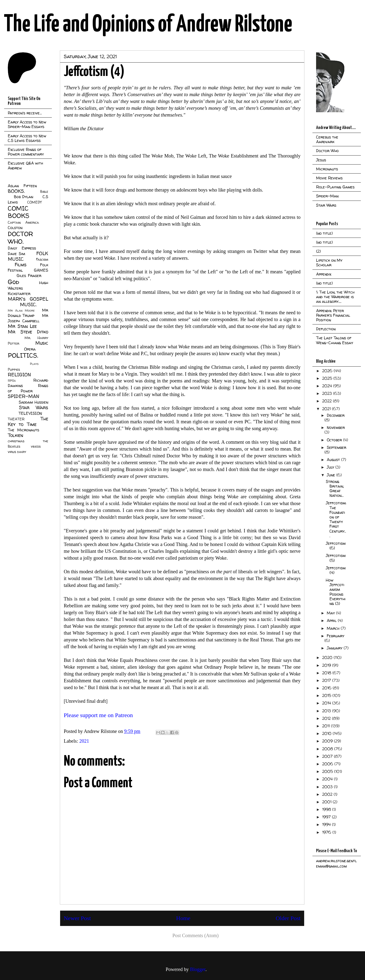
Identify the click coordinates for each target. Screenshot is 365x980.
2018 (327, 673)
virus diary (17, 452)
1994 (327, 824)
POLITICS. (23, 355)
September (337, 447)
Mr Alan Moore (21, 310)
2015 (327, 695)
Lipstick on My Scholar (329, 263)
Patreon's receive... (25, 113)
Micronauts (327, 169)
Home (183, 918)
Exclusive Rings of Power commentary (26, 152)
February (336, 636)
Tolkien (15, 435)
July (331, 467)
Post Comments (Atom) (195, 935)
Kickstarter (19, 294)
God (14, 282)
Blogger (198, 969)
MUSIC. (28, 305)
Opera (30, 349)
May (331, 613)
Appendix (324, 274)
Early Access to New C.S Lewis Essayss (27, 138)
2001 (327, 802)
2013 (327, 711)
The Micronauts (23, 430)
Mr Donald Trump (28, 313)
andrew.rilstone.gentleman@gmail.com (336, 863)
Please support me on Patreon (98, 715)
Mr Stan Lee (22, 326)
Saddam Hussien (33, 402)
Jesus (321, 160)
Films (21, 265)
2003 (328, 787)
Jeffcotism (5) (336, 558)
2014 (327, 703)
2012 (327, 718)
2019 (327, 665)
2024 (328, 386)
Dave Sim (16, 254)
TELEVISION (30, 413)
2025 (328, 378)
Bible (44, 192)
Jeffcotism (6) (336, 546)
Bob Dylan (23, 197)
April (332, 620)
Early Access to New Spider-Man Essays (27, 124)
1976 (327, 832)
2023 (328, 393)
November (336, 427)
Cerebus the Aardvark (327, 139)
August (334, 460)
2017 (327, 680)
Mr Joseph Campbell (28, 318)
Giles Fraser (29, 276)
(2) (318, 251)
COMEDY (34, 202)
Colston (15, 228)
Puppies (14, 370)
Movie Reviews (329, 178)
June (332, 475)
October (335, 440)
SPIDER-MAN (23, 396)
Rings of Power (28, 388)
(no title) (324, 233)
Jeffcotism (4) (336, 570)
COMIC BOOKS (18, 212)
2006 (328, 764)
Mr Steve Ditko (28, 332)
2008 (328, 749)
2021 (84, 741)
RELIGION (19, 375)
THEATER (16, 419)
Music (42, 343)
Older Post (288, 918)
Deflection (326, 329)
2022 (328, 401)
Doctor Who (327, 151)
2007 (328, 756)
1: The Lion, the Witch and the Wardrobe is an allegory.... (335, 297)
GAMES (41, 270)
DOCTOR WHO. (20, 238)
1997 (327, 817)
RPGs (12, 381)
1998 (327, 809)
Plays (34, 364)
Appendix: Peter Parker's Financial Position (333, 315)
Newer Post (77, 918)
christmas (16, 441)
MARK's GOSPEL (28, 299)
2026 (328, 371)
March (334, 628)
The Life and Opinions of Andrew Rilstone (148, 25)
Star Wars (34, 407)
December (336, 415)
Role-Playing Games (335, 187)
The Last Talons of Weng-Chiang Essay (335, 340)
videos (36, 446)
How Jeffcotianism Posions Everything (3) (336, 592)
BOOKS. (16, 191)
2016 (327, 688)
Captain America (23, 222)
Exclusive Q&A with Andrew (25, 165)
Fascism (42, 259)
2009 (328, 741)
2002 (328, 794)
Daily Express (22, 248)
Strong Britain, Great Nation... (335, 489)
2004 (328, 779)
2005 (328, 771)
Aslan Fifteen (22, 186)
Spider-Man (327, 196)
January (335, 648)
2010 (327, 733)
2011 (327, 726)
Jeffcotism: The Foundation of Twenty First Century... (336, 519)
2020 (328, 657)
